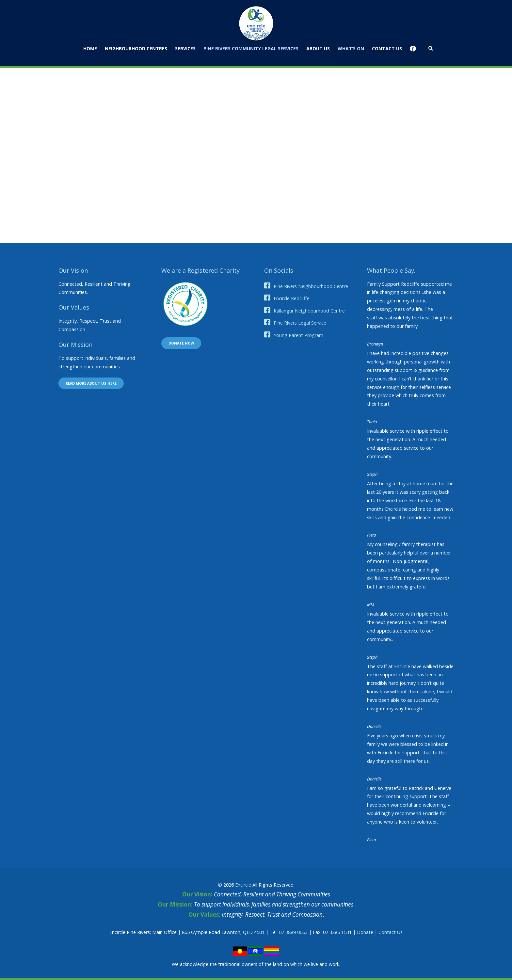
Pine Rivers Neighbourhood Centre (311, 286)
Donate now (181, 343)
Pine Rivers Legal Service (300, 323)
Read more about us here (91, 383)
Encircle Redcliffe (292, 298)
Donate (365, 932)
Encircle (243, 885)
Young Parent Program (298, 335)
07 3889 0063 (293, 932)
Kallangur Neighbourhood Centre (309, 311)
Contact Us (391, 932)
